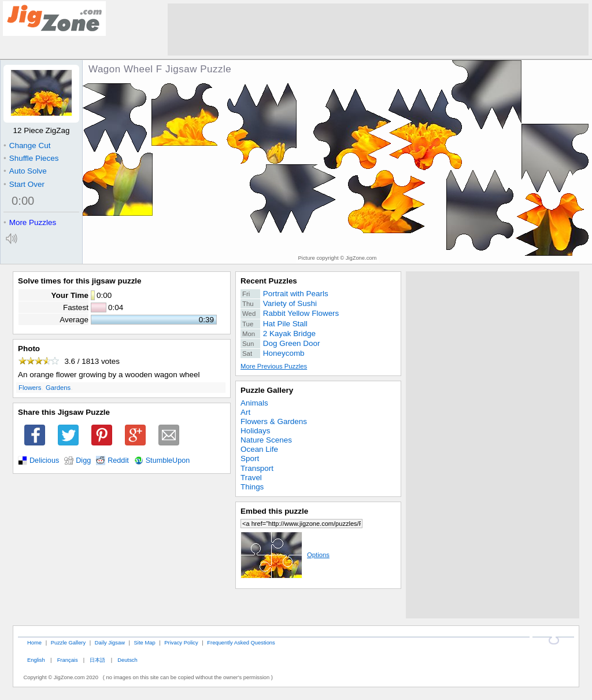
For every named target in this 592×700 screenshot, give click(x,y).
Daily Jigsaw (110, 642)
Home (34, 642)
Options (285, 555)
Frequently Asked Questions (241, 642)
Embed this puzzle (274, 511)
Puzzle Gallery (267, 390)
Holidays (256, 431)
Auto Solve (25, 171)
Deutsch (127, 660)
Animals (254, 403)
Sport (250, 458)
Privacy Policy (181, 642)
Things (252, 487)
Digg (83, 460)
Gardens (58, 388)
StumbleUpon (168, 460)
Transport (257, 468)
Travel (251, 478)
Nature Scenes (266, 440)
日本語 (97, 660)
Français (68, 660)
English (36, 660)
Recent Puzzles (269, 281)
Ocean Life (259, 449)
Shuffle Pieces (31, 158)
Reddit (118, 460)
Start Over (24, 184)
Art (245, 412)
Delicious (44, 460)
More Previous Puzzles (274, 366)
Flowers (30, 388)
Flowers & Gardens (274, 421)
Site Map (145, 642)
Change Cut (27, 145)
